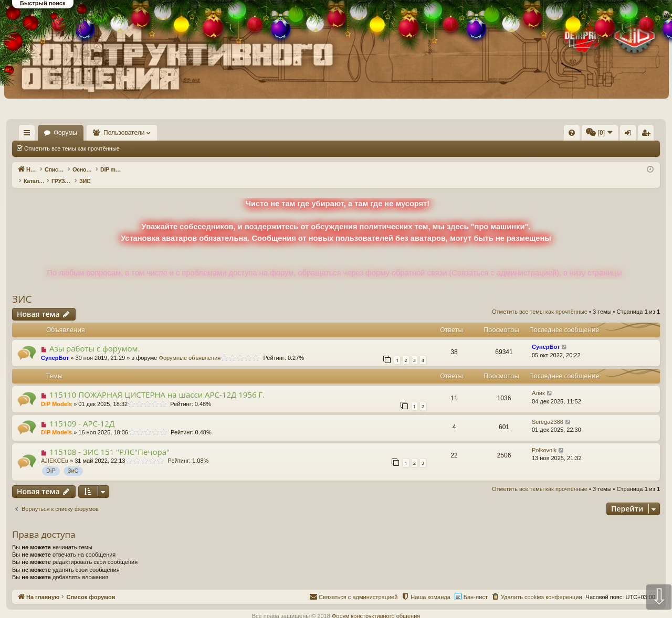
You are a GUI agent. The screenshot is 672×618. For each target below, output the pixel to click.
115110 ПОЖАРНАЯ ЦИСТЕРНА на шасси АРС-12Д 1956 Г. (157, 383)
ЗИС (22, 288)
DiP (51, 460)
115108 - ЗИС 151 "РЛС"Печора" (109, 441)
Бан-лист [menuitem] (476, 586)
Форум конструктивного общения (376, 605)
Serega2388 (548, 411)
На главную (42, 133)
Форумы (96, 133)
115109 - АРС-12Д (82, 412)
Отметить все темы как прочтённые (72, 148)
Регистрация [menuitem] (573, 135)
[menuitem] (414, 133)
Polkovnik (544, 439)
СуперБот (55, 347)
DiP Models (56, 393)
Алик (538, 382)
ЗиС (73, 460)
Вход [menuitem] (555, 135)
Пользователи (155, 133)
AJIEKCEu (55, 450)
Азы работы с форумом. (95, 337)
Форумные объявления (190, 347)
